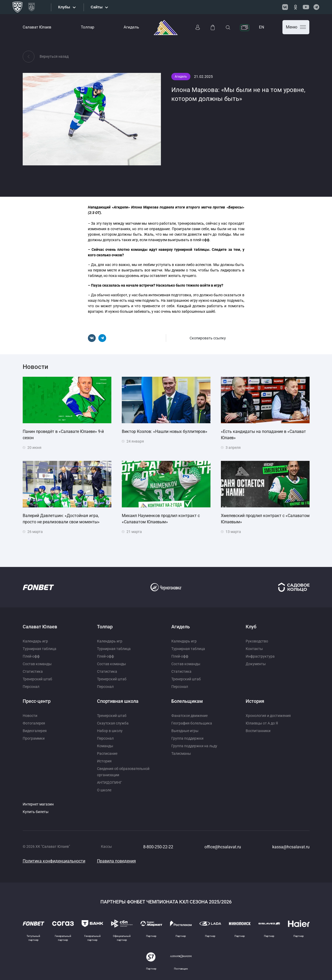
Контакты (254, 649)
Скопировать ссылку (208, 338)
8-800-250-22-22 (158, 847)
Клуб (251, 627)
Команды (105, 746)
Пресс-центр (37, 701)
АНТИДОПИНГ (110, 782)
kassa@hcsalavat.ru (291, 847)
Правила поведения (116, 861)
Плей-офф (31, 656)
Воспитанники (258, 731)
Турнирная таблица (40, 649)
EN (262, 27)
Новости (30, 716)
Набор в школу (110, 731)
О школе (104, 790)
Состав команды (37, 664)
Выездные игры (185, 731)
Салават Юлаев (37, 27)
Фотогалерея (34, 723)
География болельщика (192, 723)
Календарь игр (35, 641)
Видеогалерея (35, 731)
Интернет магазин (38, 804)
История (104, 761)
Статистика (33, 671)
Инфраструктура (260, 656)
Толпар (87, 27)
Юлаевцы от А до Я (262, 723)
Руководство (257, 641)
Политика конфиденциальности (54, 861)
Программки (34, 738)
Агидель (131, 27)
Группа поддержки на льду (194, 746)
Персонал (31, 687)
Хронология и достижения (268, 716)
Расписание (107, 753)
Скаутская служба (113, 723)
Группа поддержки (187, 738)
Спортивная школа (118, 701)
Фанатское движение (189, 716)
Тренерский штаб (37, 679)
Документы (256, 664)
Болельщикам (187, 701)
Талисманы (181, 753)
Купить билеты (36, 812)
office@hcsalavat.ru (223, 847)
